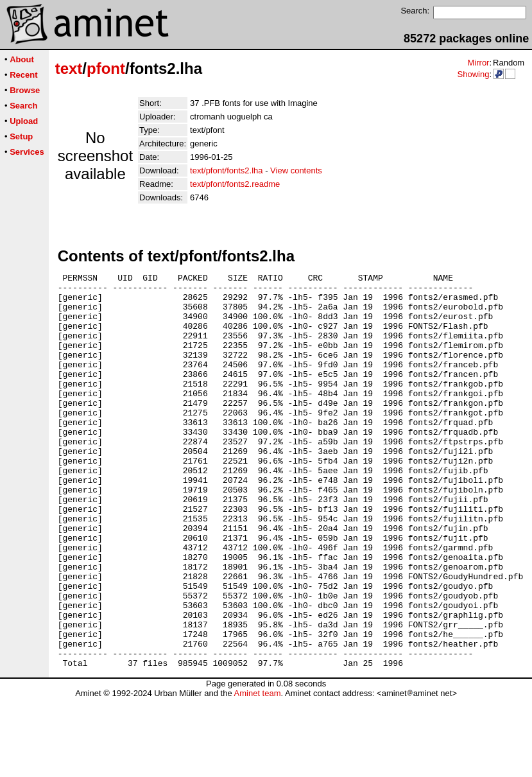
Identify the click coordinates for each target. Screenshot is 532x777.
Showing (473, 74)
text (69, 68)
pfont (106, 68)
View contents (296, 170)
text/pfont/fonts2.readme (235, 184)
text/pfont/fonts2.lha (226, 170)
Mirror (478, 63)
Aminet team (257, 772)
